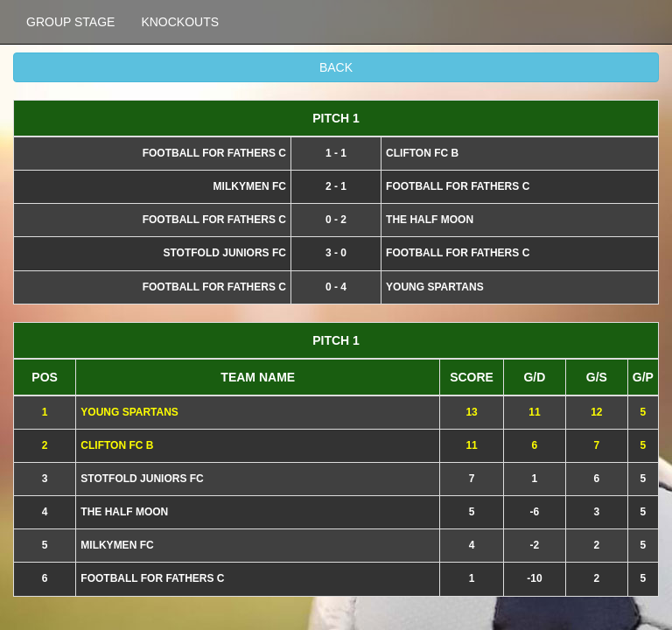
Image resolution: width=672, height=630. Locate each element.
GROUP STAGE (70, 22)
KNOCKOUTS (180, 22)
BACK (336, 67)
